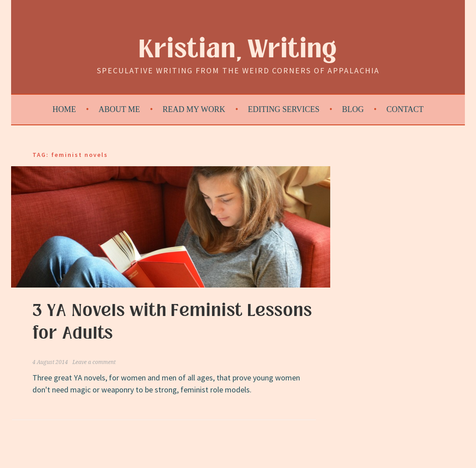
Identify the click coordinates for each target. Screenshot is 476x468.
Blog (353, 109)
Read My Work (194, 109)
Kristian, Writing (238, 50)
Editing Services (284, 109)
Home (64, 109)
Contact (405, 109)
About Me (119, 109)
